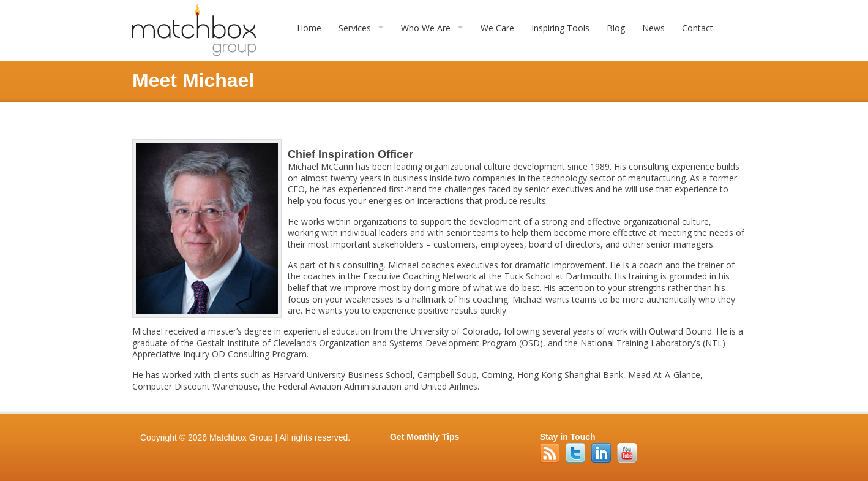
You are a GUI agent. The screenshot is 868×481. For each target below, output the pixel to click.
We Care (497, 28)
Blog (616, 28)
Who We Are (426, 28)
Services (355, 28)
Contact (698, 28)
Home (309, 28)
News (653, 28)
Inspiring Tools (560, 28)
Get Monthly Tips (425, 437)
